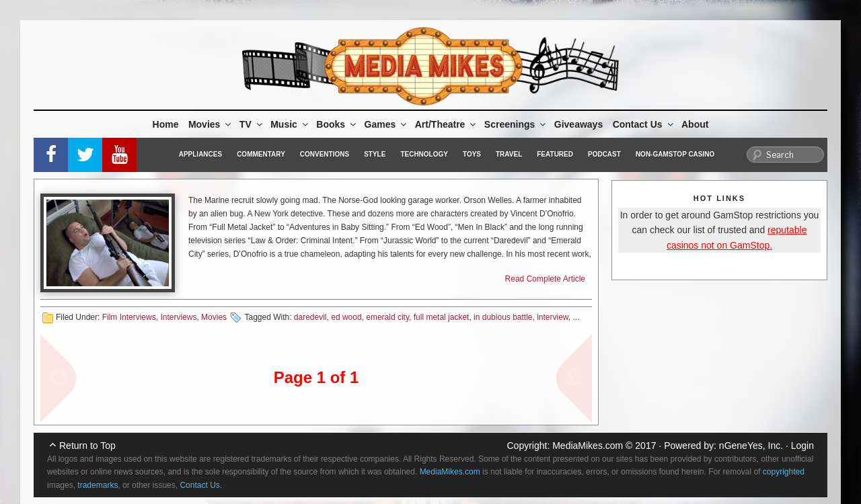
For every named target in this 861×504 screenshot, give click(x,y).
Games (387, 124)
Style (375, 154)
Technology (424, 154)
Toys (472, 154)
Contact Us (644, 124)
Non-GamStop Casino (675, 154)
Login (802, 446)
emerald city (387, 317)
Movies (211, 124)
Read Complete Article (545, 279)
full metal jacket (442, 317)
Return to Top (87, 446)
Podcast (604, 154)
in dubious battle (503, 317)
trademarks (98, 485)
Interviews (178, 317)
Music (290, 124)
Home (166, 124)
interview (553, 317)
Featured (555, 154)
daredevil (310, 317)
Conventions (325, 154)
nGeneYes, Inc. (751, 446)
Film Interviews (129, 317)
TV (252, 124)
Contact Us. (201, 485)
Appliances (200, 154)
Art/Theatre (447, 124)
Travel (509, 154)
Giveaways (578, 124)
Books (337, 124)
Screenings (516, 124)
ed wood (346, 317)
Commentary (261, 154)
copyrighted (784, 472)
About (695, 124)
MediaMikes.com (588, 446)
